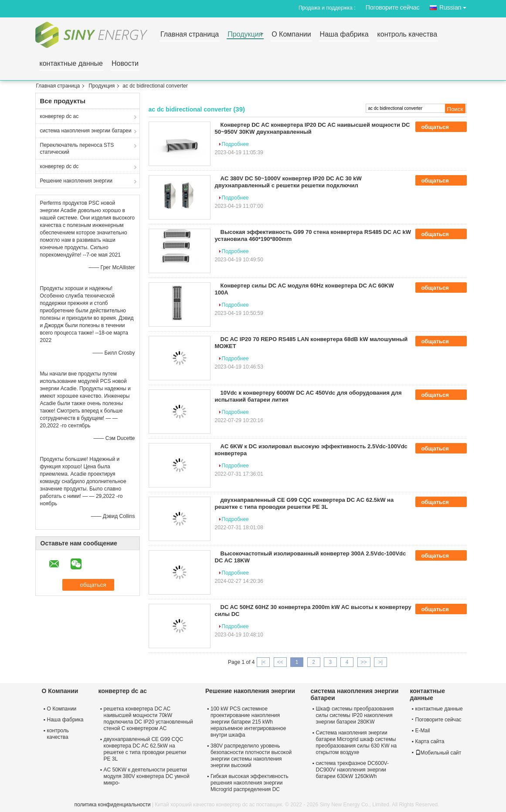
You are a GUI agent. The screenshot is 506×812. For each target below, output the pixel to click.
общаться (441, 127)
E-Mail (423, 731)
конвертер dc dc (59, 166)
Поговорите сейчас (393, 7)
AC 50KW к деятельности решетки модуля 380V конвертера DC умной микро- (147, 776)
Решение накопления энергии (76, 181)
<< (280, 662)
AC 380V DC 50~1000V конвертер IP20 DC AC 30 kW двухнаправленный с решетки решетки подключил (288, 182)
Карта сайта (430, 741)
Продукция (245, 35)
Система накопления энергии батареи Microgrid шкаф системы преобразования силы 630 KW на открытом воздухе (357, 743)
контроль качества (407, 35)
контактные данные (71, 64)
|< (263, 662)
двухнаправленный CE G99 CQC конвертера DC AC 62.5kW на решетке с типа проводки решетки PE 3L (304, 503)
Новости (125, 64)
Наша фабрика (344, 35)
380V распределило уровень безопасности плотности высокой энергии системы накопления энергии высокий (251, 756)
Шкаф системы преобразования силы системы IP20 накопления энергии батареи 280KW (355, 715)
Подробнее (235, 144)
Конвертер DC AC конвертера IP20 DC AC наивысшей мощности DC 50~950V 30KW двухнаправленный (312, 128)
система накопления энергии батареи (86, 131)
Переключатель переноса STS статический (77, 149)
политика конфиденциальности (113, 805)
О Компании (291, 35)
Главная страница (190, 35)
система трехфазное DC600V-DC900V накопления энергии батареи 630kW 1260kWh (352, 770)
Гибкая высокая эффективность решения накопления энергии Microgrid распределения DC (250, 783)
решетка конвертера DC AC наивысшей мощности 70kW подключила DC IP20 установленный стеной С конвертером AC (148, 719)
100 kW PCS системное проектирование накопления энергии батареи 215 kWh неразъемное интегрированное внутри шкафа (248, 722)
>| (380, 662)
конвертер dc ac (59, 116)
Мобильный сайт (438, 753)
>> (364, 662)
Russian (455, 6)
